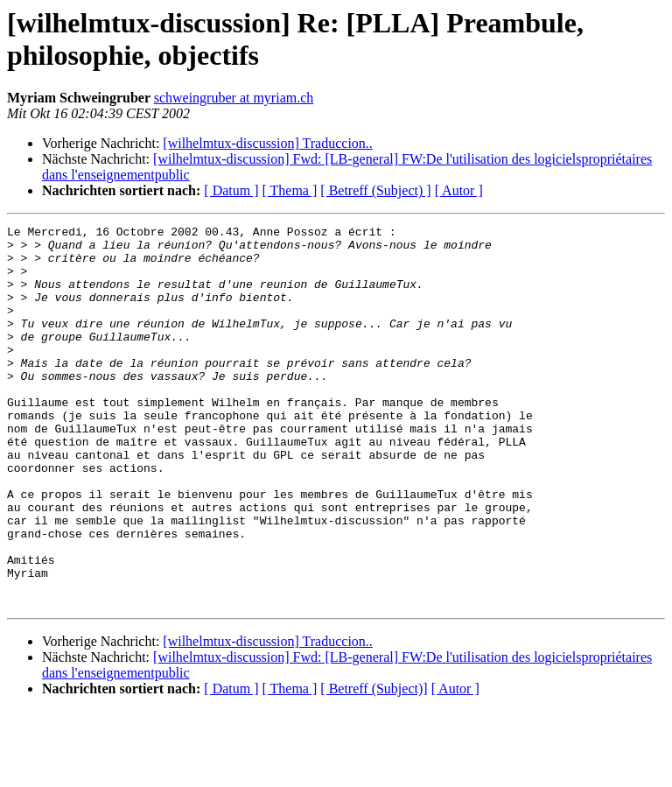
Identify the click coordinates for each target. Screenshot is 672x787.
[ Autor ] (459, 190)
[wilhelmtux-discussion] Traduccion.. (268, 143)
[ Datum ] (231, 190)
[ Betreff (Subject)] (374, 765)
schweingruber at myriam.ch (234, 98)
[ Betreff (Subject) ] (375, 190)
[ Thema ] (290, 190)
